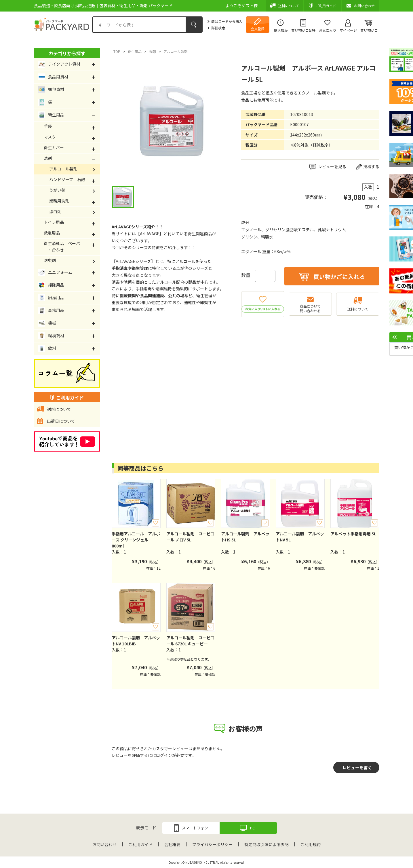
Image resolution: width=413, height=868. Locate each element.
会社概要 (172, 844)
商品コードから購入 (227, 21)
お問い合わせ (104, 844)
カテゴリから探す (67, 53)
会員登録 (258, 29)
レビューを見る (332, 166)
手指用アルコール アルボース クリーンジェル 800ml (136, 540)
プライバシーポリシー (212, 844)
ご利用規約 (311, 844)
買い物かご (369, 30)
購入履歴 (281, 30)
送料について (358, 309)
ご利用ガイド (140, 844)
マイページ (348, 30)
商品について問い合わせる (310, 308)
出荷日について (61, 421)
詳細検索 (218, 28)
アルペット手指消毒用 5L (353, 534)
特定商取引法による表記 (267, 844)
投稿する (371, 166)
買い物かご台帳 (303, 30)
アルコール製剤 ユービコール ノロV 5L (191, 537)
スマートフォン (195, 828)
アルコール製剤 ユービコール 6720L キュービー (191, 641)
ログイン (164, 755)
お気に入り (328, 30)
